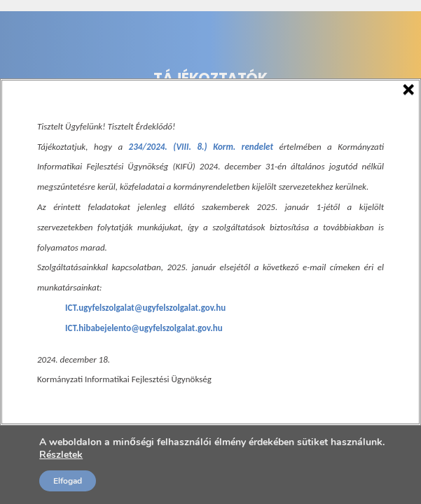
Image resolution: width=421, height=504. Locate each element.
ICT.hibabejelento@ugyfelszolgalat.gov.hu (144, 328)
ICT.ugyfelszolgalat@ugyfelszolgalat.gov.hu (145, 308)
